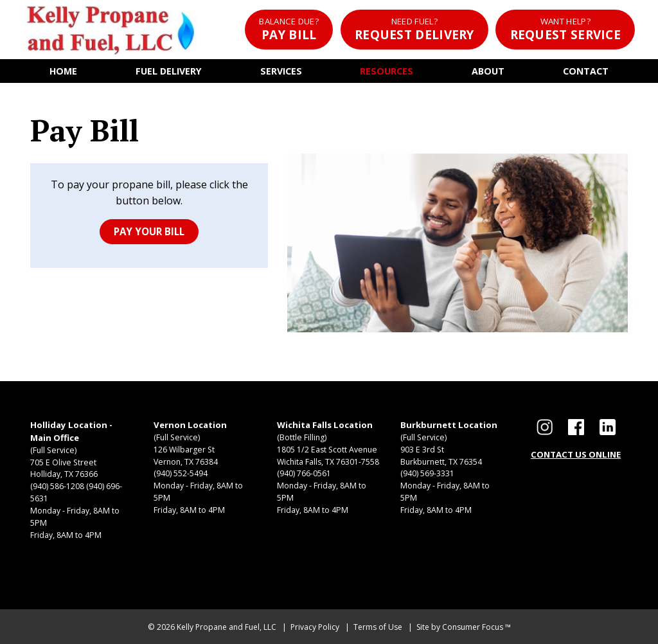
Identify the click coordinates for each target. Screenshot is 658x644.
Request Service (566, 29)
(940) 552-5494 (181, 473)
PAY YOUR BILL (149, 231)
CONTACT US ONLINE (576, 454)
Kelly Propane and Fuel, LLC (227, 627)
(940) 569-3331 (427, 473)
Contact (586, 71)
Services (281, 71)
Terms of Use (378, 627)
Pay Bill (289, 29)
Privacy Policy (315, 627)
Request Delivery (414, 29)
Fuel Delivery (169, 71)
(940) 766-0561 (304, 473)
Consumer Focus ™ (476, 627)
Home (63, 71)
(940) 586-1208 (57, 486)
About (488, 71)
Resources (387, 71)
